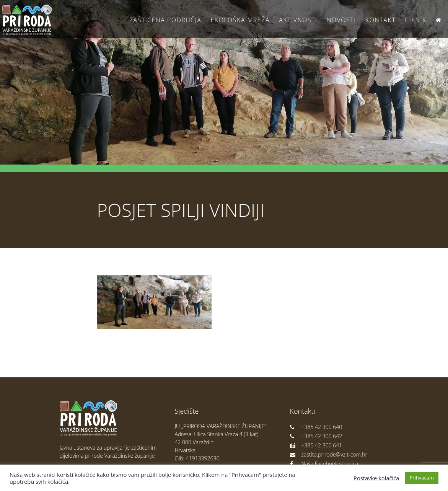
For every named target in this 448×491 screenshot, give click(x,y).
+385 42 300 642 (316, 436)
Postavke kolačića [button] (376, 478)
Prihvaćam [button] (422, 478)
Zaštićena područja (165, 20)
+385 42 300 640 (316, 427)
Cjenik (416, 20)
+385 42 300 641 (316, 445)
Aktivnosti (298, 20)
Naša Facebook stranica (324, 464)
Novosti (341, 20)
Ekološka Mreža (240, 20)
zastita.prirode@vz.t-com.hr (329, 454)
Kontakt (380, 20)
